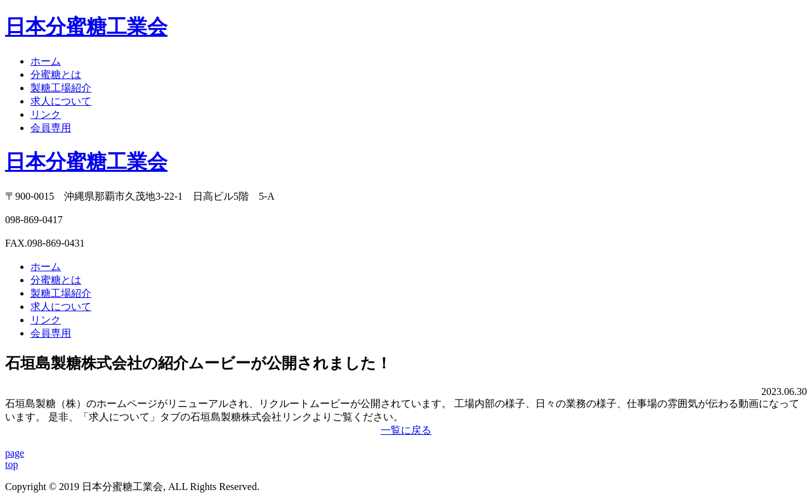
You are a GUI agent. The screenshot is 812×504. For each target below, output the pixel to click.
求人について (61, 101)
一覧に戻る (406, 430)
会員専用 (51, 128)
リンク (46, 114)
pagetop (15, 459)
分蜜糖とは (56, 74)
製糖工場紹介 (61, 88)
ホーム (46, 61)
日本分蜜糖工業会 (86, 162)
